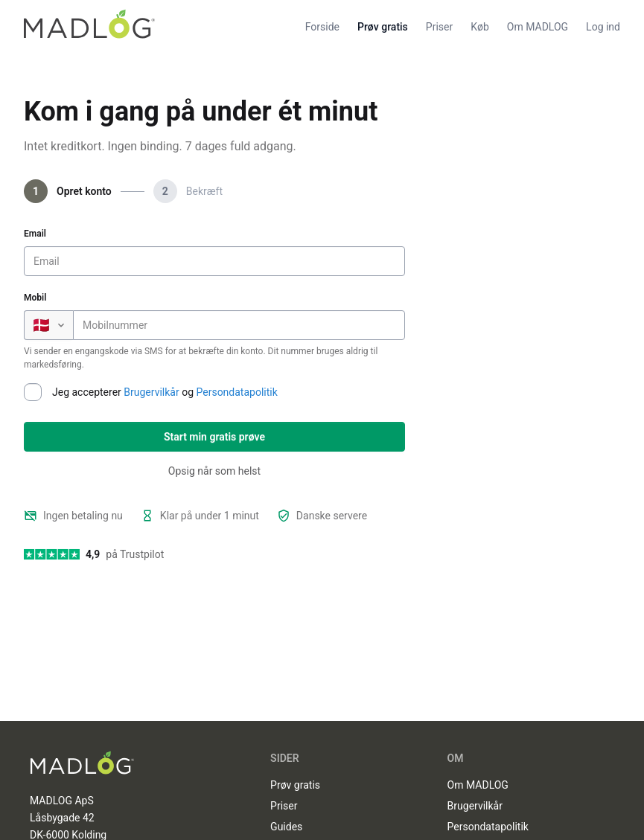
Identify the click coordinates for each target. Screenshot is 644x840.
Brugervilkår (151, 392)
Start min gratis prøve (214, 437)
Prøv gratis (383, 27)
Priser (439, 27)
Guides (286, 827)
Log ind (603, 27)
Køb (480, 27)
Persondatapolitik (237, 392)
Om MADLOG (538, 27)
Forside (322, 27)
